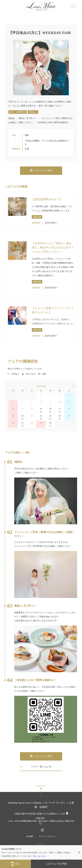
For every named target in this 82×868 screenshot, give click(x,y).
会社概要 (29, 836)
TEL (15, 864)
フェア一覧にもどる (41, 767)
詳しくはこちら (39, 856)
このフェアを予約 (41, 171)
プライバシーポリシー (47, 836)
